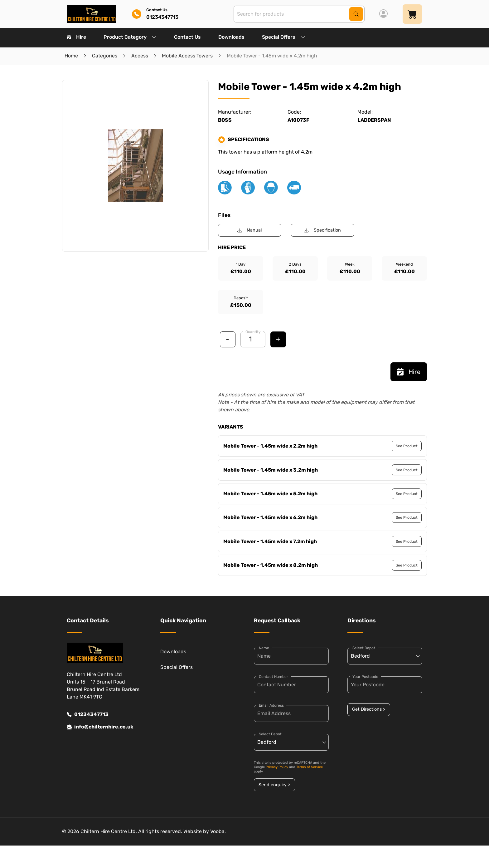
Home (71, 56)
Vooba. (218, 831)
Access (140, 56)
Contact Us (187, 37)
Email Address (271, 705)
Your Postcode (365, 677)
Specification (322, 230)
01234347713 (88, 714)
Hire (77, 37)
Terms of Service (310, 767)
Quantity (253, 332)
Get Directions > (369, 709)
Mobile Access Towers (187, 56)
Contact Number (274, 677)
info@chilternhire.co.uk (100, 727)
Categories (105, 56)
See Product (407, 446)
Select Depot (270, 734)
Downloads (231, 37)
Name (264, 648)
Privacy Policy (277, 767)
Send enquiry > (274, 785)
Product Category (130, 37)
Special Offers (284, 37)
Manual (250, 230)
